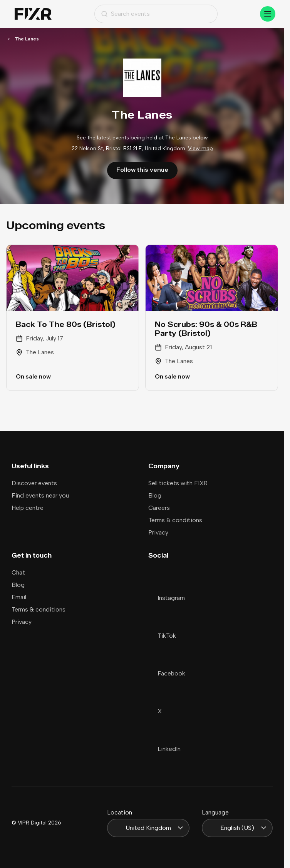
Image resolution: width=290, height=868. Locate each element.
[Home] (33, 14)
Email (19, 597)
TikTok (162, 636)
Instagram (167, 598)
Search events (125, 14)
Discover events (34, 483)
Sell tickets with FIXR (178, 483)
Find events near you (40, 495)
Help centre (28, 508)
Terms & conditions (175, 520)
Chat (18, 572)
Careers (159, 508)
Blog (155, 495)
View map (200, 148)
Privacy (158, 532)
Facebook (167, 673)
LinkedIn (164, 749)
